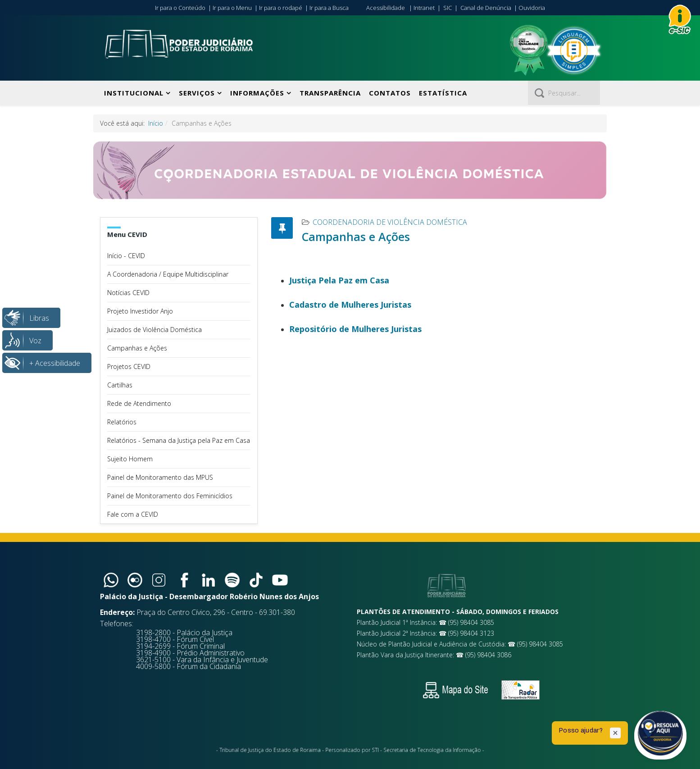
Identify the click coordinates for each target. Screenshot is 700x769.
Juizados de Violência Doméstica (155, 330)
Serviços (197, 93)
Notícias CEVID (128, 293)
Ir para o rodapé (281, 8)
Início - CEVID (126, 256)
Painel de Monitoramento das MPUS (160, 477)
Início (156, 123)
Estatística (443, 93)
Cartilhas (120, 385)
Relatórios (122, 422)
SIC (448, 8)
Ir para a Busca (329, 8)
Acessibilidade (386, 8)
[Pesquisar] (564, 93)
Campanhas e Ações (137, 348)
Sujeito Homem (130, 459)
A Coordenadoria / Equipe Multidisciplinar (168, 274)
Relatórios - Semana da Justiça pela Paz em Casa (179, 440)
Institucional (134, 93)
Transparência (330, 93)
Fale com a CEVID (133, 514)
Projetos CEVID (129, 366)
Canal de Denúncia (486, 8)
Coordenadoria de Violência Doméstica (390, 222)
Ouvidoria (532, 8)
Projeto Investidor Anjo (140, 311)
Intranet (424, 8)
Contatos (390, 93)
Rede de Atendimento (139, 403)
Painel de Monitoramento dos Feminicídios (170, 496)
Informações (257, 93)
